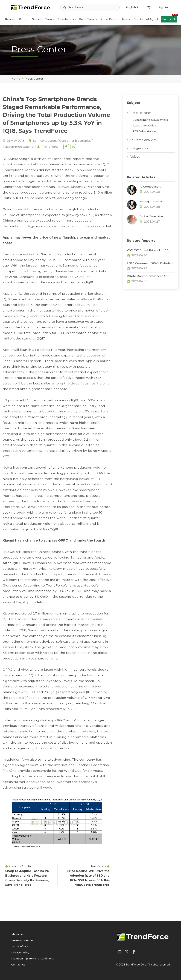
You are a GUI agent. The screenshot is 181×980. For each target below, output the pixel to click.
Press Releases (141, 113)
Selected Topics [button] (43, 19)
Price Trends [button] (88, 19)
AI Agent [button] (152, 19)
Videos (135, 157)
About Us (17, 934)
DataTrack (169, 18)
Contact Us (18, 965)
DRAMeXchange (16, 159)
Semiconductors (45, 141)
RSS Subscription (144, 131)
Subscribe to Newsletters (150, 120)
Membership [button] (67, 19)
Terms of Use (20, 947)
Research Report (17, 19)
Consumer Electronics (75, 141)
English (132, 7)
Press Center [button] (110, 19)
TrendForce (50, 147)
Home (16, 79)
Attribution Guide (145, 125)
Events (138, 19)
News (126, 19)
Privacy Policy (20, 953)
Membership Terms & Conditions (33, 959)
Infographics (139, 148)
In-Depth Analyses (143, 140)
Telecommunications (18, 147)
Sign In (163, 7)
